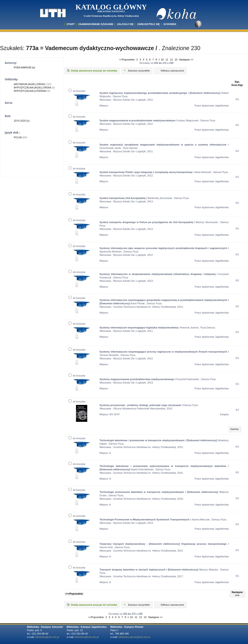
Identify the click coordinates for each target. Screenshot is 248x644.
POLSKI (18, 137)
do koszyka (77, 91)
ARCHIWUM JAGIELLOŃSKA (29, 84)
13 (176, 60)
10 (162, 60)
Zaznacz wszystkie (136, 70)
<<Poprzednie (127, 60)
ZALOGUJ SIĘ (125, 24)
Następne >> (186, 60)
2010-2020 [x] (22, 121)
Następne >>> (237, 594)
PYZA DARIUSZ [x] (24, 67)
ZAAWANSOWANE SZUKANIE (96, 24)
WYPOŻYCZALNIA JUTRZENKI (30, 91)
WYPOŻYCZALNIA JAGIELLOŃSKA (32, 87)
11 (167, 60)
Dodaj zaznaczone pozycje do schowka (92, 70)
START (71, 24)
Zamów (234, 429)
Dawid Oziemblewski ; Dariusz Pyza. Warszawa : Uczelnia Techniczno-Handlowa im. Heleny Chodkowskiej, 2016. (164, 469)
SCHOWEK (170, 24)
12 (171, 60)
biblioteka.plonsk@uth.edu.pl (134, 637)
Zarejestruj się (148, 24)
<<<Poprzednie (74, 594)
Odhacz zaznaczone (170, 70)
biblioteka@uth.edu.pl (47, 637)
